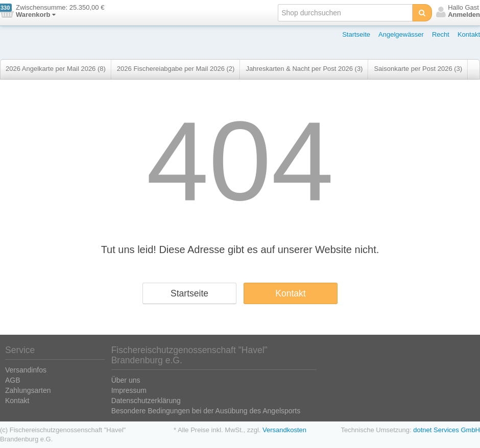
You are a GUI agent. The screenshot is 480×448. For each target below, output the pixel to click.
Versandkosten (284, 430)
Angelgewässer (401, 34)
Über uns (126, 380)
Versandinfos (26, 370)
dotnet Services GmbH (447, 430)
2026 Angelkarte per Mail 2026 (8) (56, 69)
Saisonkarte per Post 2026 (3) (418, 69)
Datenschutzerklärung (146, 401)
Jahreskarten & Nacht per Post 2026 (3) (304, 69)
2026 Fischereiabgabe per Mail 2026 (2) (176, 69)
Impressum (129, 390)
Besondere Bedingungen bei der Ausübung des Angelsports (206, 411)
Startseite (356, 34)
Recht (441, 34)
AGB (13, 380)
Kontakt (469, 34)
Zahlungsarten (28, 390)
